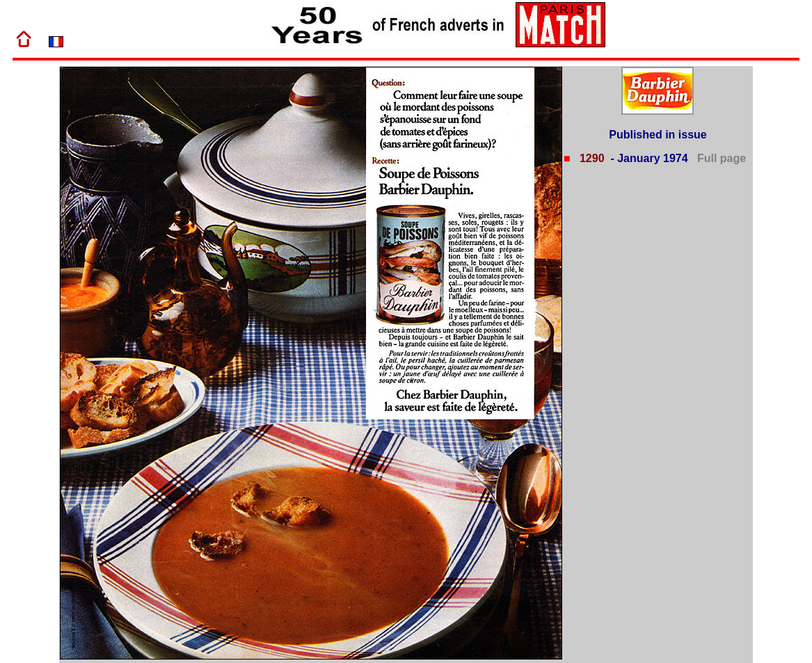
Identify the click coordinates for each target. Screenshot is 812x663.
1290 (590, 158)
